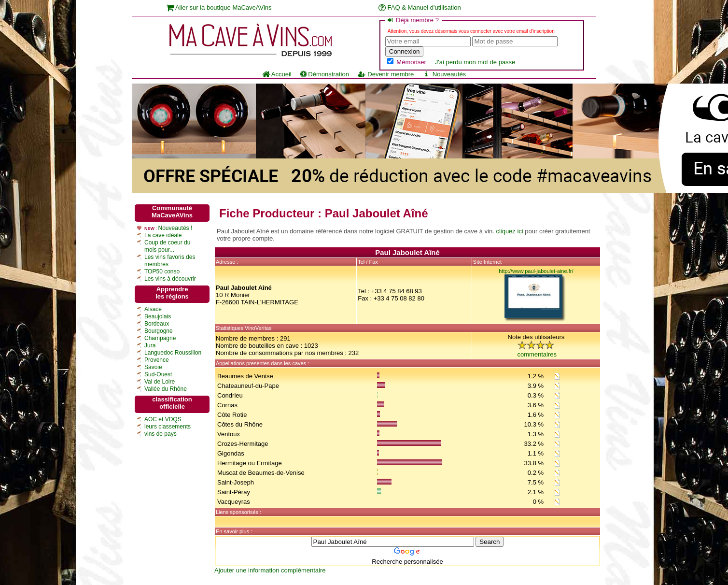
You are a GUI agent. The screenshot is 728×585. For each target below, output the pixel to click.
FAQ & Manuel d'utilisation (420, 7)
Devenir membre (386, 74)
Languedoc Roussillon (173, 353)
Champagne (160, 338)
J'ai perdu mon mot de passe (475, 62)
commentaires (537, 354)
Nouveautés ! (175, 228)
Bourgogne (159, 331)
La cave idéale (163, 235)
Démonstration (325, 74)
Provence (157, 360)
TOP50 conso (162, 271)
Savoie (153, 367)
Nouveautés (444, 74)
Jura (150, 345)
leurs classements (168, 427)
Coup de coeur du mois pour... (167, 246)
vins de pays (161, 434)
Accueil (277, 74)
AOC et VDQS (163, 419)
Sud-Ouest (158, 374)
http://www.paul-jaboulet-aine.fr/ (536, 271)
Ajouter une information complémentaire (270, 570)
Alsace (153, 309)
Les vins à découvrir (170, 279)
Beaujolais (158, 316)
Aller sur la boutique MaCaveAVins (219, 7)
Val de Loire (160, 382)
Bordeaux (157, 324)
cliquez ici (509, 231)
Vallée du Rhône (166, 389)
